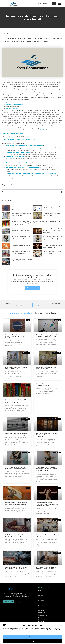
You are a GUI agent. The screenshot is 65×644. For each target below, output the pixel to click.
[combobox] (44, 4)
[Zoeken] (54, 4)
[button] (62, 625)
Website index (42, 608)
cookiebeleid (26, 631)
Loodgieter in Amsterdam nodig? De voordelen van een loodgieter (31, 174)
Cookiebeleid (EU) (43, 600)
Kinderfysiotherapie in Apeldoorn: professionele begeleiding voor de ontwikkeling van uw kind (53, 238)
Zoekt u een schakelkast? (15, 156)
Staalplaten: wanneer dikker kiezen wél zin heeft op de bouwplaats (16, 568)
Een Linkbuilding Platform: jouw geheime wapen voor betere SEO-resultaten (43, 614)
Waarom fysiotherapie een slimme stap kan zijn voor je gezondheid (16, 468)
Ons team (41, 593)
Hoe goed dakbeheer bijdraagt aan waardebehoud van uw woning (16, 434)
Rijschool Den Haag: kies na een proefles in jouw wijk (46, 385)
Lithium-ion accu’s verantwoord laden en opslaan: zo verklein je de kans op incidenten (21, 223)
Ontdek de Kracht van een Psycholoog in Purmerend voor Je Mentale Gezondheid (52, 246)
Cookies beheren (33, 641)
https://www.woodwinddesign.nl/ (13, 133)
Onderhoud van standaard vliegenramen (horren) (24, 146)
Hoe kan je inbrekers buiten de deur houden (22, 167)
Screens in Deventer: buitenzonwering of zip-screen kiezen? (20, 208)
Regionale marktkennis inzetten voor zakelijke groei (48, 536)
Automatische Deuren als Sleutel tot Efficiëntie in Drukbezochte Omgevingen (52, 230)
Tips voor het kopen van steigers (18, 152)
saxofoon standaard (12, 109)
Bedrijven (5, 33)
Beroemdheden (42, 603)
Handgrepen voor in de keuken (17, 163)
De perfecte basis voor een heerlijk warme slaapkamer (47, 368)
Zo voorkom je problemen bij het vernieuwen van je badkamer (46, 568)
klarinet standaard (38, 130)
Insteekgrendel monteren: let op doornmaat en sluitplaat (16, 536)
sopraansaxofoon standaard (15, 105)
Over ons (41, 590)
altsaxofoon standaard (13, 103)
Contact (40, 598)
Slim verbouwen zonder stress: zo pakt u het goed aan (16, 368)
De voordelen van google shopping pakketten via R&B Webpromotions (47, 336)
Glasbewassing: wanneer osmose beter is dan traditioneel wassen (16, 503)
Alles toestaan (33, 637)
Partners (41, 595)
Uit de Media (42, 605)
